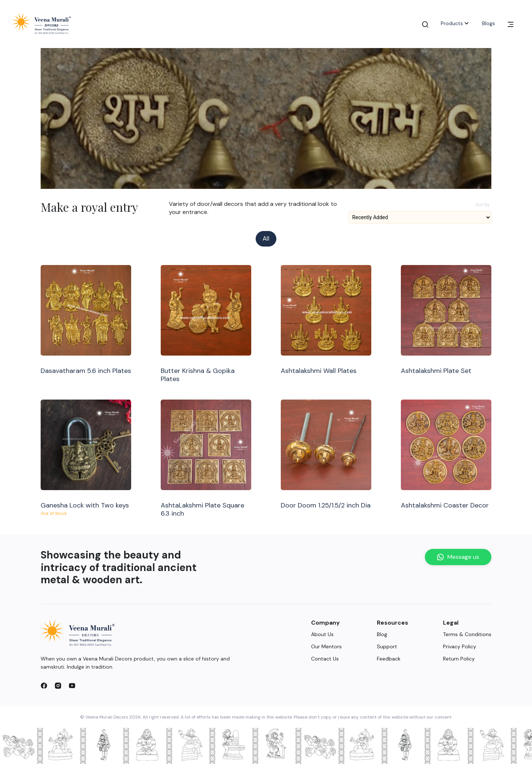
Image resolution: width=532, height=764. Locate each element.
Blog (382, 634)
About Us (322, 634)
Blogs (489, 23)
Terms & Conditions (467, 634)
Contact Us (325, 659)
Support (387, 646)
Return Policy (459, 659)
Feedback (389, 659)
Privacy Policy (460, 646)
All (266, 239)
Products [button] (456, 23)
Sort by (482, 205)
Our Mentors (326, 646)
